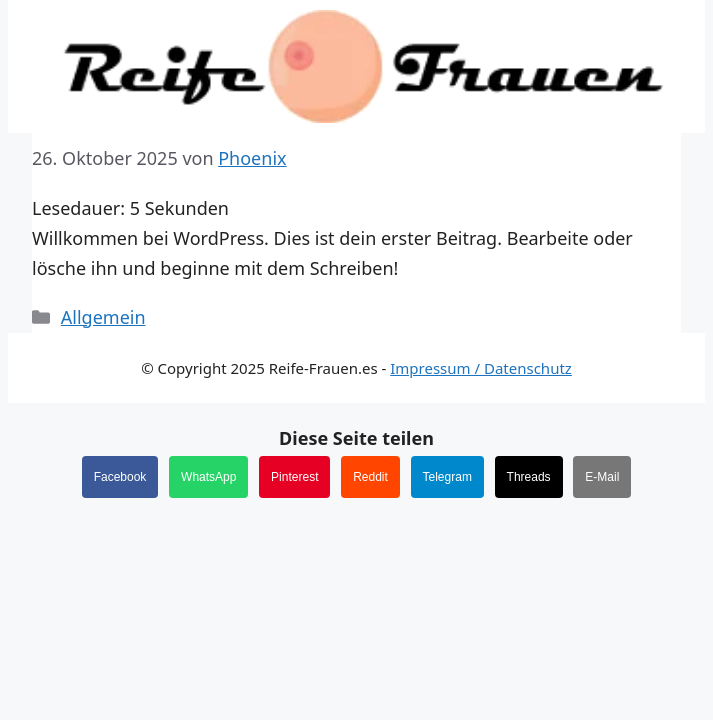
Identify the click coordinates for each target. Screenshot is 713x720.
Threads (529, 477)
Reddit (370, 477)
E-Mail (602, 477)
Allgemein (103, 317)
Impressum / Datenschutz (481, 368)
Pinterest (294, 477)
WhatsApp (208, 477)
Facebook (120, 477)
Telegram (447, 477)
